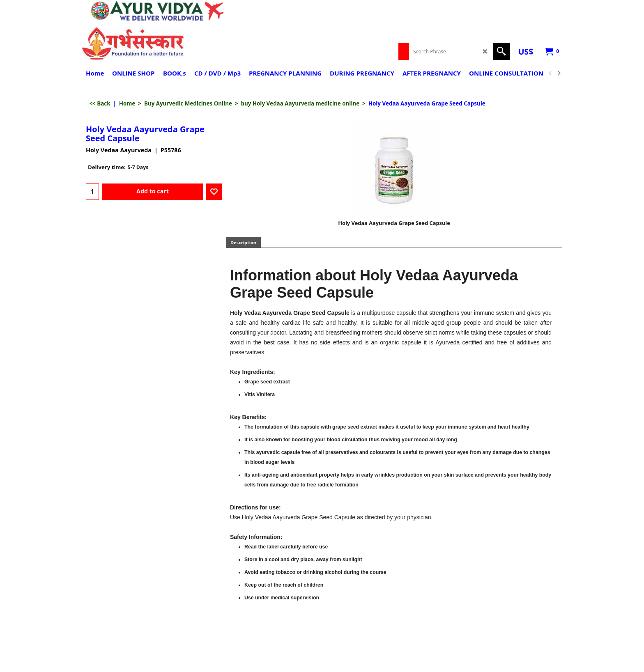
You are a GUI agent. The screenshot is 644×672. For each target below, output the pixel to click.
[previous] (550, 73)
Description (243, 242)
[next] (559, 73)
